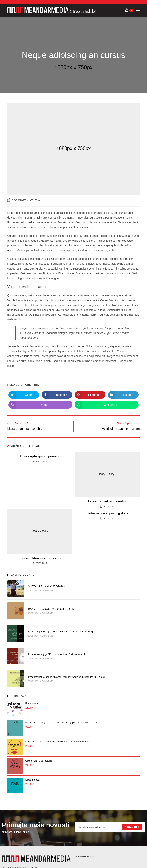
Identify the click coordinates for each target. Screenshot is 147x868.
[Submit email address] (132, 827)
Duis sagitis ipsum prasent (40, 456)
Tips (38, 200)
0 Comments (47, 591)
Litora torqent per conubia (107, 501)
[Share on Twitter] (24, 395)
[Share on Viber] (40, 405)
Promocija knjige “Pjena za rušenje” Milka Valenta (57, 654)
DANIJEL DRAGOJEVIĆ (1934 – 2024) (51, 609)
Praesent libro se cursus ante (40, 558)
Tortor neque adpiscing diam (107, 513)
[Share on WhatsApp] (107, 405)
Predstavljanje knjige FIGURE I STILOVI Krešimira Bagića (62, 632)
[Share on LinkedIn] (123, 395)
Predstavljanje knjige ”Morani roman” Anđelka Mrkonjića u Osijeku (67, 677)
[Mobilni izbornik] (136, 10)
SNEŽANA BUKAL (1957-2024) (46, 586)
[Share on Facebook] (57, 395)
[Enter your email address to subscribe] (110, 827)
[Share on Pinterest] (90, 395)
